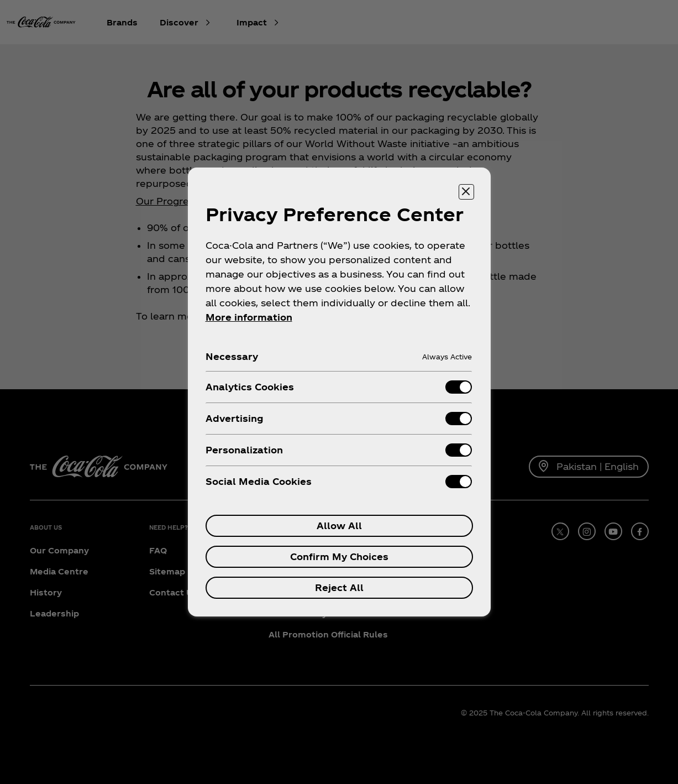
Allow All (339, 526)
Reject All (339, 587)
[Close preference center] (466, 192)
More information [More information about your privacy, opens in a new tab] (249, 317)
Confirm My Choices (339, 556)
